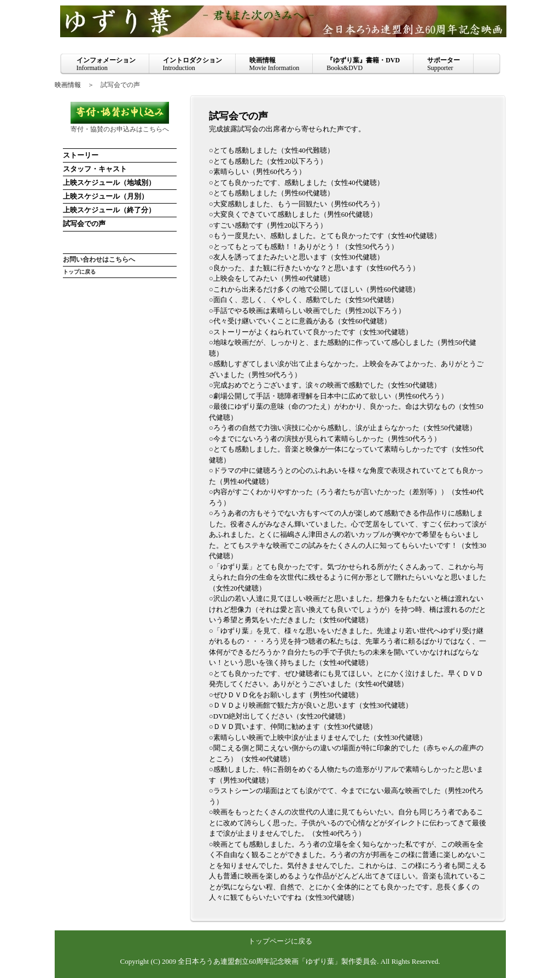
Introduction (192, 64)
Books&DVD (363, 64)
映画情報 (68, 85)
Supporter (444, 64)
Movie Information (275, 64)
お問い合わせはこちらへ (99, 260)
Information (106, 64)
